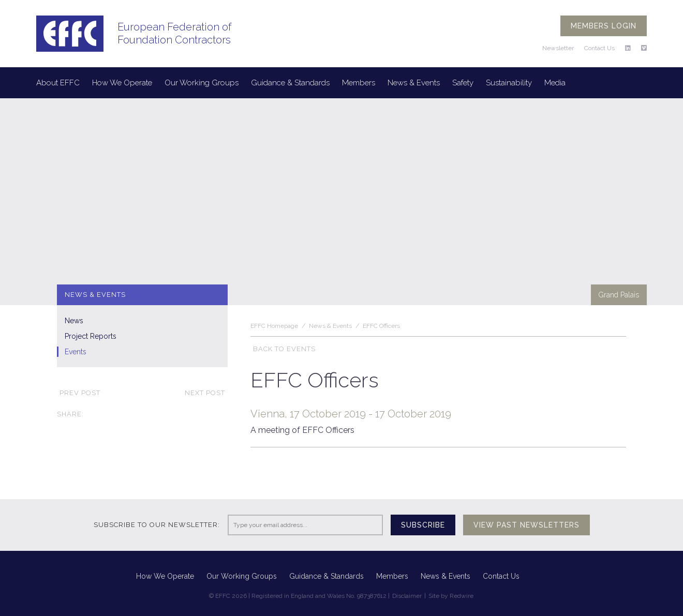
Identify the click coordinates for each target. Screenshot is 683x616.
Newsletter (558, 48)
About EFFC (58, 83)
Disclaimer (407, 596)
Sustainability (509, 83)
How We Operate (122, 83)
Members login (604, 26)
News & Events (414, 83)
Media (555, 83)
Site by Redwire (451, 596)
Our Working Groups (202, 83)
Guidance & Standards (290, 83)
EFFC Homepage (274, 326)
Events (76, 352)
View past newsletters (526, 525)
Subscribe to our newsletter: (157, 525)
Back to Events (283, 349)
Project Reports (91, 336)
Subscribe (423, 525)
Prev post (79, 393)
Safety (463, 83)
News (74, 321)
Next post (206, 393)
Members (359, 83)
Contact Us (599, 48)
